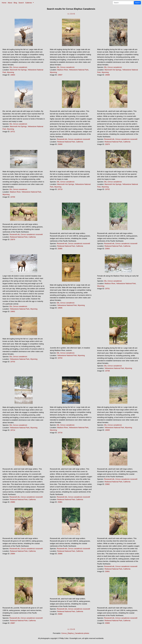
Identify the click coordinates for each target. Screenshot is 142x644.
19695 (60, 308)
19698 (107, 75)
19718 (60, 189)
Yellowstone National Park (79, 70)
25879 (13, 239)
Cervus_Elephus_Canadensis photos (75, 633)
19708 (107, 371)
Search (21, 3)
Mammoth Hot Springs (18, 70)
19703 (13, 362)
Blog (15, 3)
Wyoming (11, 72)
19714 (13, 430)
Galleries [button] (29, 3)
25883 (107, 249)
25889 (107, 623)
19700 (13, 197)
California (79, 142)
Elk (11, 67)
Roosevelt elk (62, 139)
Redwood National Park (66, 142)
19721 (13, 132)
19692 (13, 311)
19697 (60, 75)
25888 (60, 614)
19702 (107, 189)
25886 (60, 554)
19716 (60, 433)
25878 (107, 144)
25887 (13, 623)
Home (4, 3)
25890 (60, 144)
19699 (107, 430)
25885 (60, 249)
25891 (107, 571)
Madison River (63, 70)
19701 (107, 289)
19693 (13, 75)
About (10, 3)
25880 (13, 502)
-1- (68, 14)
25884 (13, 554)
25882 (107, 484)
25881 (60, 502)
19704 (60, 358)
